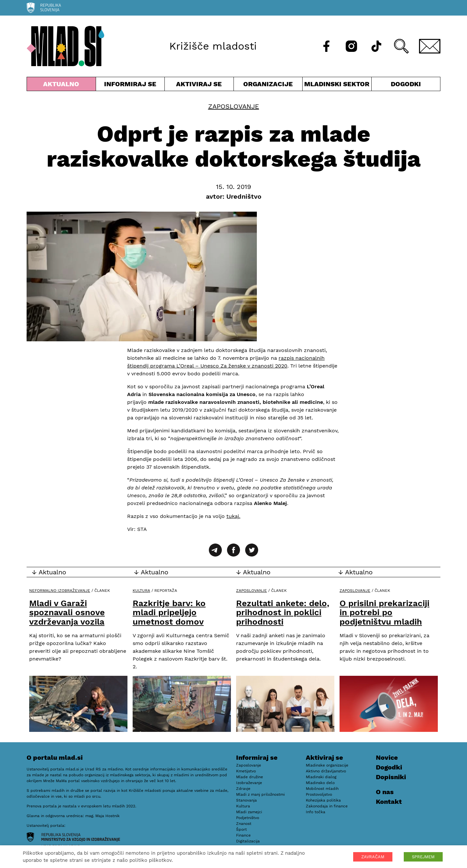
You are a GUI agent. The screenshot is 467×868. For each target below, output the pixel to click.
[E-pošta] (430, 46)
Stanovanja (246, 800)
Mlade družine (250, 777)
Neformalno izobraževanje (60, 591)
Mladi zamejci (249, 812)
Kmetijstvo (246, 771)
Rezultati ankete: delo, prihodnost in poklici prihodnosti (283, 612)
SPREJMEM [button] (423, 857)
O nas (385, 792)
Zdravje (243, 789)
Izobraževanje (249, 783)
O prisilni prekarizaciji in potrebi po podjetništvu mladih (384, 612)
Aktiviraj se (199, 85)
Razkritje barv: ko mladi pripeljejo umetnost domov (169, 612)
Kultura (141, 591)
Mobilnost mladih (322, 789)
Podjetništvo (248, 818)
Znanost (244, 824)
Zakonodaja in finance (327, 806)
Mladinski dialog (321, 777)
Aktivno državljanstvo (326, 771)
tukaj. (233, 516)
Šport (241, 829)
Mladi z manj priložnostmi (260, 794)
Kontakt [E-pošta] (389, 802)
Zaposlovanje (234, 106)
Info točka (316, 812)
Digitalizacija (248, 841)
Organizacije (268, 85)
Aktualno (61, 85)
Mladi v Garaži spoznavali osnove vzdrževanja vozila (67, 612)
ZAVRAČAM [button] (373, 857)
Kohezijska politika (323, 800)
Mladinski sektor (337, 85)
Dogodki (406, 84)
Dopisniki (391, 777)
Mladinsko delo (320, 783)
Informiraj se (130, 85)
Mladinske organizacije (327, 765)
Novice (387, 757)
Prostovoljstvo (319, 794)
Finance (243, 835)
